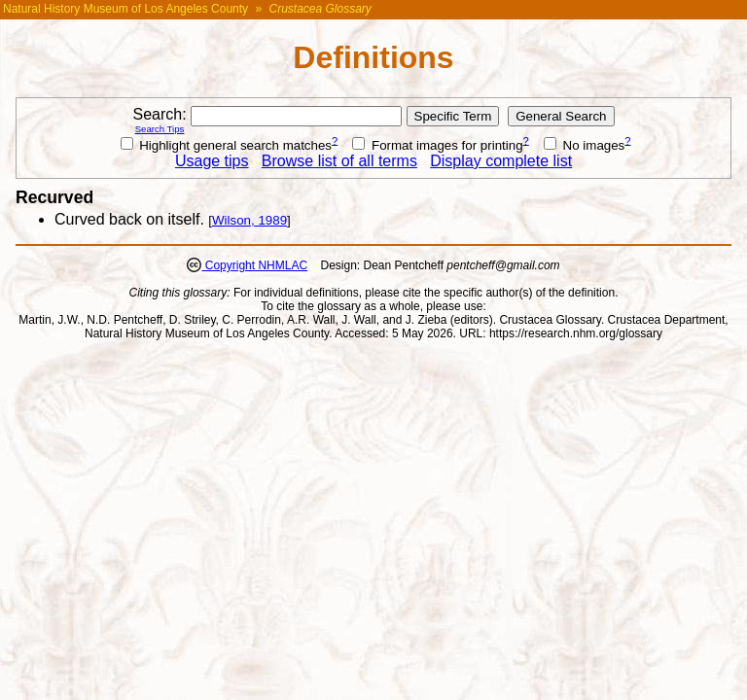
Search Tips (160, 129)
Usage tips (212, 161)
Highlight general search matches (227, 145)
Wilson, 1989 (249, 220)
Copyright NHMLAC (254, 265)
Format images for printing (437, 145)
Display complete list (501, 161)
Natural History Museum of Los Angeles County (125, 9)
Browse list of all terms (339, 161)
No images (584, 145)
